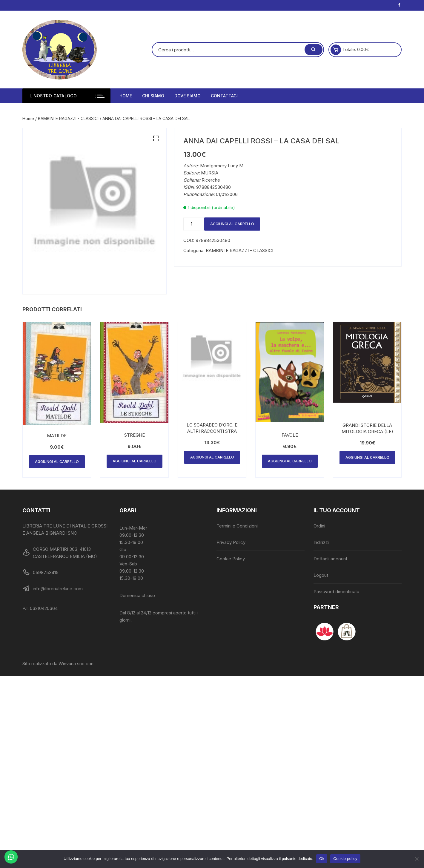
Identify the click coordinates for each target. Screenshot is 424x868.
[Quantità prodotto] (194, 224)
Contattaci (224, 96)
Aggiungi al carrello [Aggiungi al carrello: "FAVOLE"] (290, 461)
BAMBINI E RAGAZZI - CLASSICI (68, 118)
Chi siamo (153, 96)
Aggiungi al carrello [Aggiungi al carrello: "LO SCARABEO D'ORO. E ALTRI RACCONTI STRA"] (212, 457)
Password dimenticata (336, 592)
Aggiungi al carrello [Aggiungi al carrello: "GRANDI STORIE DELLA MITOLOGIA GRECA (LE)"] (367, 457)
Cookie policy (345, 859)
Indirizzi (321, 542)
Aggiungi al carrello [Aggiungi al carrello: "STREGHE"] (135, 461)
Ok (322, 859)
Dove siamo (188, 96)
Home (126, 96)
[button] (156, 139)
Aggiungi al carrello (232, 224)
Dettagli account (330, 559)
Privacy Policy (231, 542)
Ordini (319, 526)
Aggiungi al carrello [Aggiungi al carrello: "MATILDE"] (57, 462)
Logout (321, 575)
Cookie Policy (231, 559)
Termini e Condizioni (237, 526)
